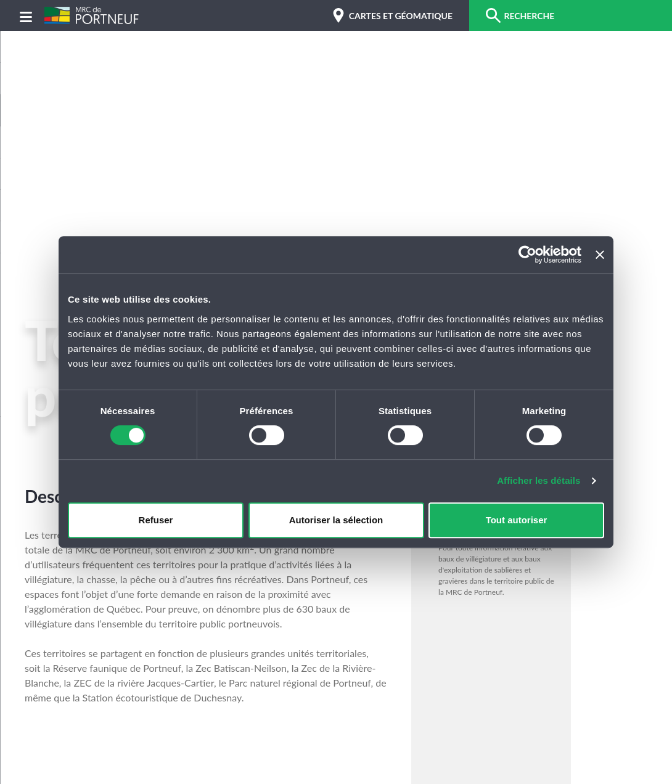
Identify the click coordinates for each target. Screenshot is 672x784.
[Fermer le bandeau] (600, 255)
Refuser (156, 520)
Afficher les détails (539, 480)
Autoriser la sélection (336, 520)
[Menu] (26, 16)
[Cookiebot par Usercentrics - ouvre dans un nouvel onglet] (527, 255)
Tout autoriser (517, 520)
